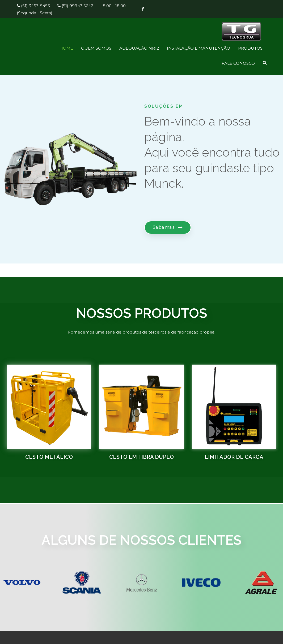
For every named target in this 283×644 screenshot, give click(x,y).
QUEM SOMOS (96, 48)
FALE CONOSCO (238, 63)
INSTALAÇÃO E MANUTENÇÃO (198, 48)
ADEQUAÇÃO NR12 (139, 48)
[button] (168, 228)
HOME (66, 48)
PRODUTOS (250, 48)
